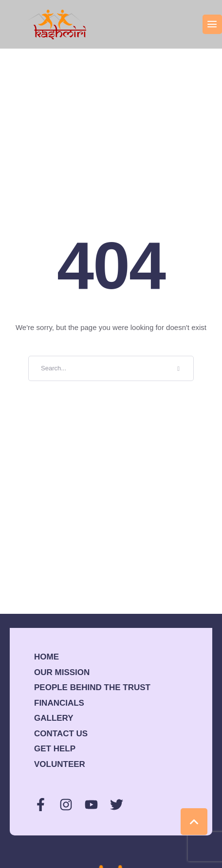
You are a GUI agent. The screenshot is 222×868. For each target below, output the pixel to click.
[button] (212, 24)
